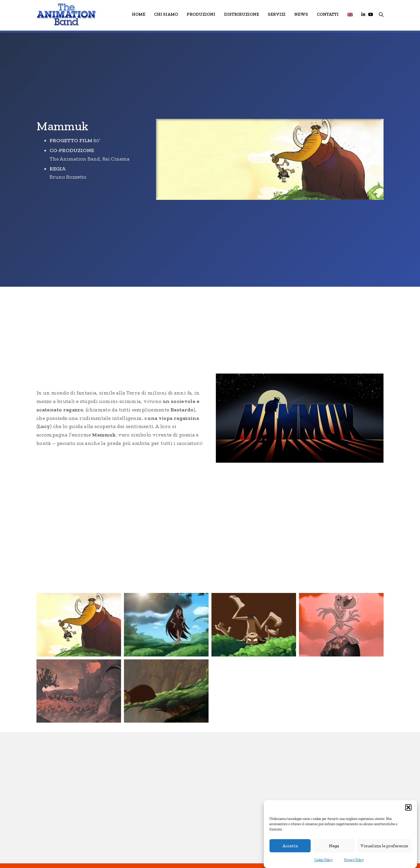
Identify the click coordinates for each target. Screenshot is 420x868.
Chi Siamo (166, 14)
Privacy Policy (354, 860)
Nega (334, 846)
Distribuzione (242, 14)
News (301, 14)
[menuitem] (350, 15)
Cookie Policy (323, 860)
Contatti (328, 14)
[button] (408, 807)
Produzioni (201, 14)
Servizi (277, 14)
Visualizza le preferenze (384, 846)
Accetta (290, 846)
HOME (139, 14)
